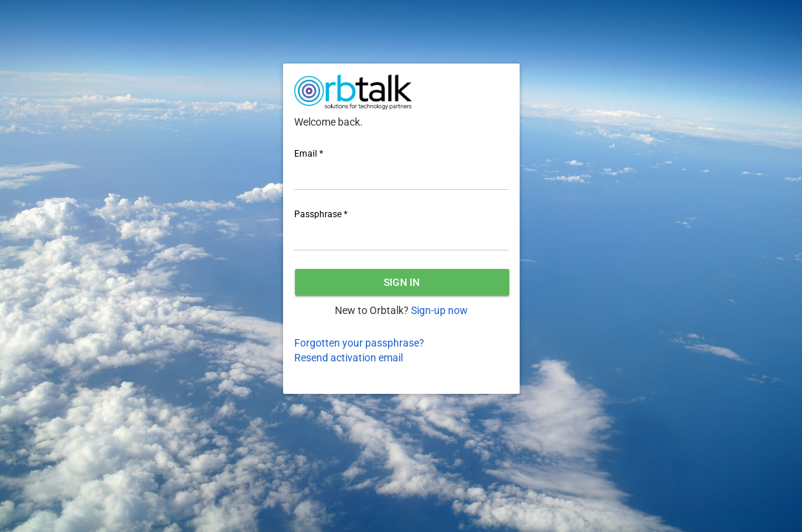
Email (309, 154)
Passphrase (321, 215)
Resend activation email (349, 358)
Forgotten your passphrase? (359, 343)
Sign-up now (439, 310)
